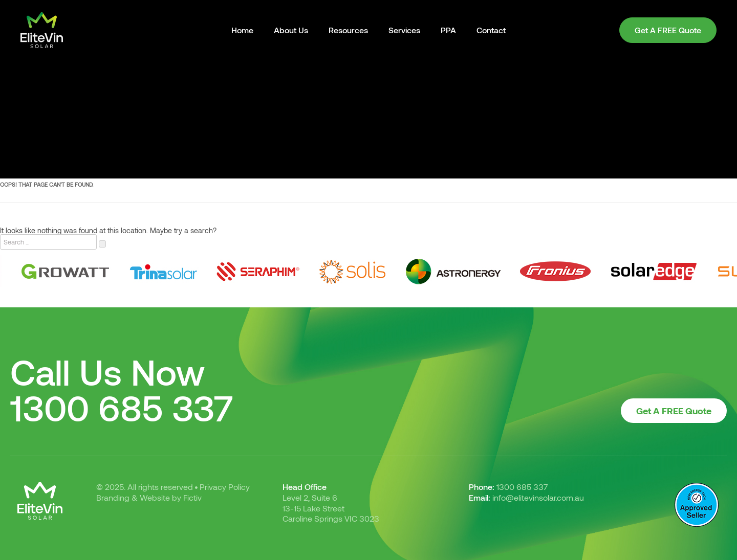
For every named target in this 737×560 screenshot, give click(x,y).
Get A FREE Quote (668, 30)
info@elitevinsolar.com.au (538, 497)
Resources (348, 30)
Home (242, 30)
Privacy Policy (225, 487)
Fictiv (192, 497)
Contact (491, 30)
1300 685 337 (122, 407)
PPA (448, 30)
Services (404, 30)
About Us (291, 30)
